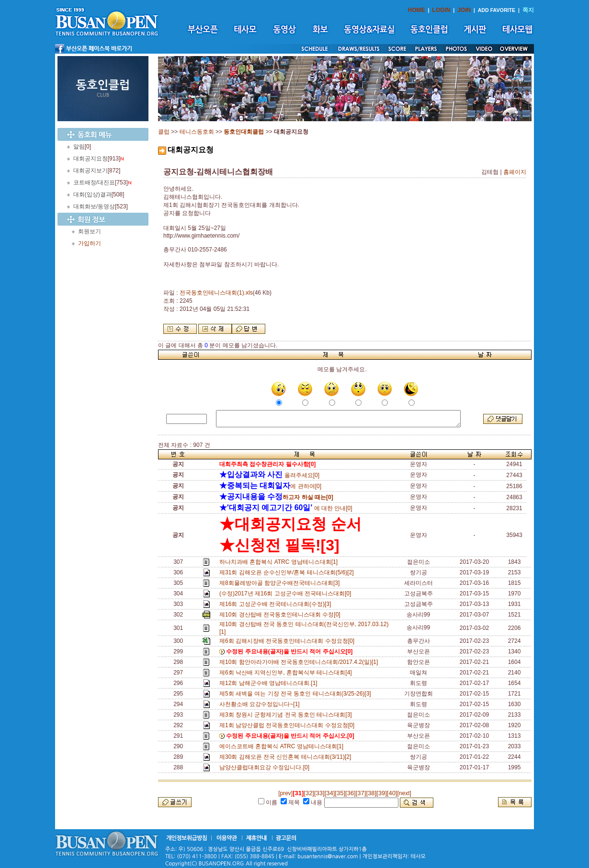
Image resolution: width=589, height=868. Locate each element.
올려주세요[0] (269, 475)
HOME (417, 10)
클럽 (164, 132)
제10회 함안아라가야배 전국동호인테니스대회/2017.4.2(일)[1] (300, 662)
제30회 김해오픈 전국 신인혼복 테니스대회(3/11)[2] (287, 757)
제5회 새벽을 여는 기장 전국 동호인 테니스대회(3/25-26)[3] (297, 694)
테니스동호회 (197, 132)
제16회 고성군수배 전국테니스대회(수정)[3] (277, 604)
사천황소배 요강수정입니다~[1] (261, 704)
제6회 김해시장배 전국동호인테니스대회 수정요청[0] (289, 641)
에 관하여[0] (270, 486)
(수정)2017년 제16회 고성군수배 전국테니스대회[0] (287, 594)
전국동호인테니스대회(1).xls (216, 293)
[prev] (285, 793)
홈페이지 (515, 172)
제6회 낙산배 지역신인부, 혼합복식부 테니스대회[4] (287, 673)
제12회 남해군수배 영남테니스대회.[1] (270, 683)
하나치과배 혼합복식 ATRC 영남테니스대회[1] (280, 562)
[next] (404, 793)
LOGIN (441, 10)
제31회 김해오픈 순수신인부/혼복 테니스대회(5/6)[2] (288, 572)
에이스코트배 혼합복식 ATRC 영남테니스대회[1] (283, 746)
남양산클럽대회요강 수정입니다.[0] (266, 767)
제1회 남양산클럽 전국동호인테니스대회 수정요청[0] (289, 725)
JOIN (464, 10)
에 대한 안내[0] (286, 508)
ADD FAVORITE (497, 10)
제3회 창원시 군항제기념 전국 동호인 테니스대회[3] (287, 715)
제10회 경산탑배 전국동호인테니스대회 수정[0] (281, 615)
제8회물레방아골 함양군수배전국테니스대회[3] (281, 583)
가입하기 (90, 243)
